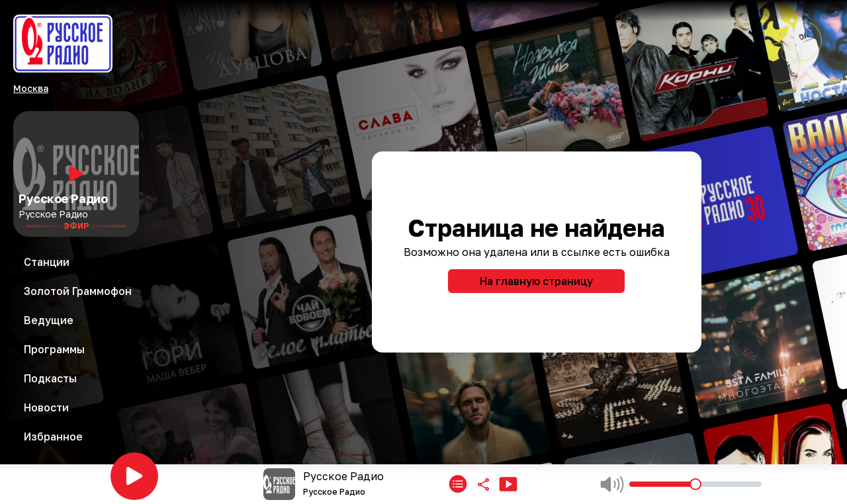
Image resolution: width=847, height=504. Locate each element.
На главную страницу (536, 281)
